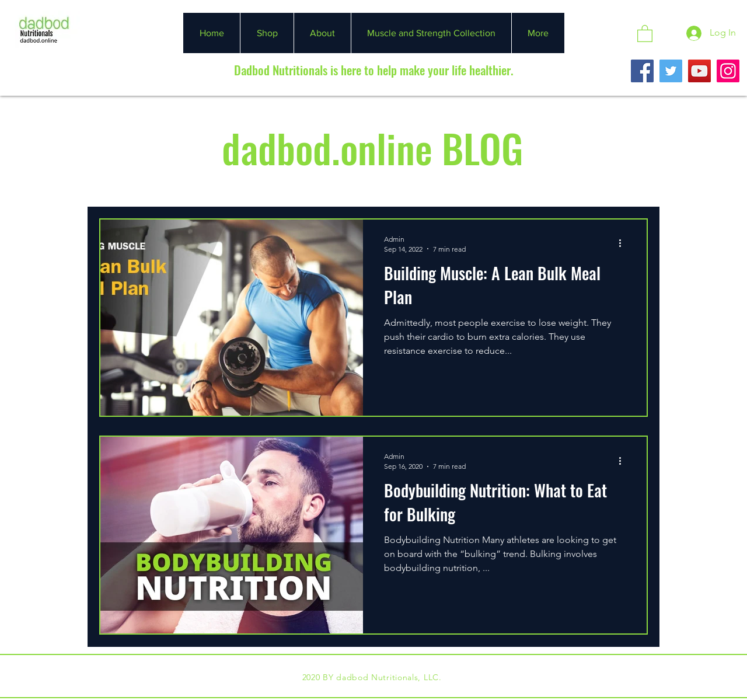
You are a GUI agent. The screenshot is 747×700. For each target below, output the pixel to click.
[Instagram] (728, 71)
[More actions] (624, 243)
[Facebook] (642, 71)
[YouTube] (699, 71)
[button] (645, 33)
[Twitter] (671, 71)
